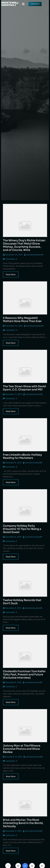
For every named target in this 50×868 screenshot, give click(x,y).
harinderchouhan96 (35, 255)
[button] (23, 4)
